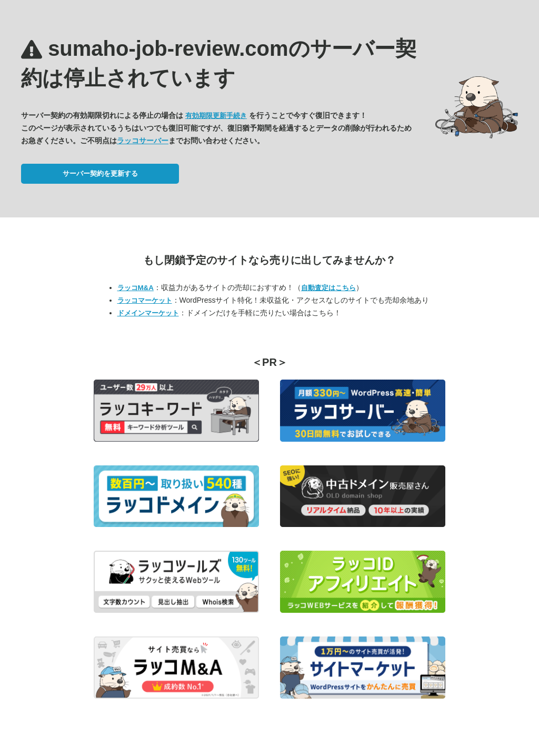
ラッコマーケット (145, 300)
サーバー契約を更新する (100, 173)
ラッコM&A (136, 288)
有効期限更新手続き (216, 116)
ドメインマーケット (148, 313)
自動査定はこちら (328, 288)
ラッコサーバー (143, 141)
